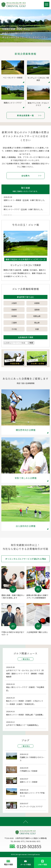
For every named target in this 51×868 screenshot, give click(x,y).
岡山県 (37, 323)
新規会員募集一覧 (26, 115)
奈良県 (14, 316)
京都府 (14, 310)
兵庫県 (37, 303)
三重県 (14, 323)
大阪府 (14, 303)
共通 (37, 329)
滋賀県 (37, 310)
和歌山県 (37, 316)
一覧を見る (26, 659)
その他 (14, 329)
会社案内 (26, 176)
